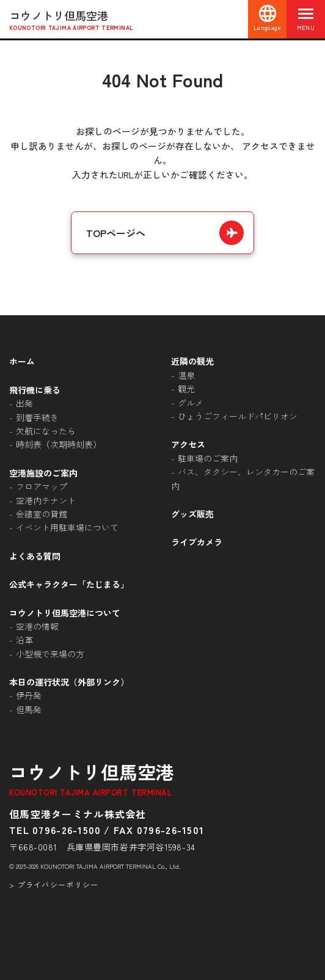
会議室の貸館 (42, 514)
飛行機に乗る (35, 390)
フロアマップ (42, 486)
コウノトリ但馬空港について (65, 613)
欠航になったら (46, 431)
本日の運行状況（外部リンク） (69, 682)
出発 (24, 403)
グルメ (191, 403)
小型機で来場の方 (50, 654)
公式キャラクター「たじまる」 (69, 584)
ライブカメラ (197, 542)
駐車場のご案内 (208, 458)
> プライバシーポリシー (54, 884)
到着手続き (37, 417)
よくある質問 (35, 556)
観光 (186, 389)
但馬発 (29, 709)
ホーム (22, 361)
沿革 (24, 640)
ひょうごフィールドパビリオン (238, 416)
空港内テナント (46, 500)
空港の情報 (37, 626)
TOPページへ (116, 233)
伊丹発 (29, 695)
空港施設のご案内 (43, 473)
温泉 (186, 375)
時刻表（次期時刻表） (59, 444)
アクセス (188, 444)
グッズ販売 (192, 514)
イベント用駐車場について (67, 527)
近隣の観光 (192, 361)
